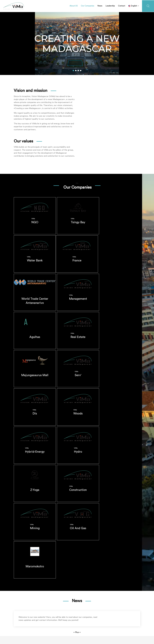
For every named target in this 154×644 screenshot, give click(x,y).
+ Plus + (77, 594)
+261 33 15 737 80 (44, 622)
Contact (122, 6)
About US (74, 6)
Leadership (110, 6)
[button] (73, 70)
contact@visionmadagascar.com (34, 625)
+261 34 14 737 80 (26, 622)
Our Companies (88, 6)
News (100, 6)
